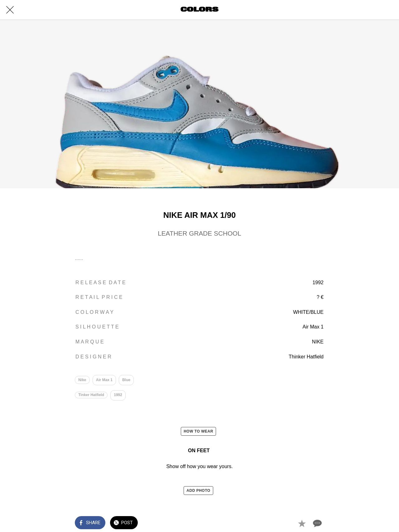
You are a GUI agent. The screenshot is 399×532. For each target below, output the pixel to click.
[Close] (10, 10)
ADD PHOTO (198, 491)
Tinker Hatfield (91, 395)
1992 (118, 395)
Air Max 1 (104, 380)
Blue (126, 380)
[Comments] (317, 523)
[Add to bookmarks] (302, 523)
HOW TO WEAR (198, 431)
